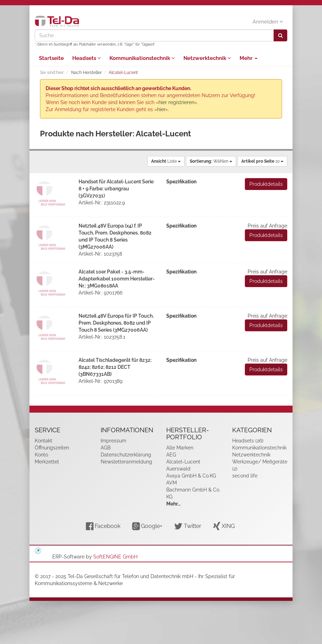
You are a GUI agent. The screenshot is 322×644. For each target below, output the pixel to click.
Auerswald (178, 469)
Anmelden (268, 22)
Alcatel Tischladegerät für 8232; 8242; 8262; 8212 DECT (115, 367)
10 (262, 161)
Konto (41, 455)
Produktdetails (266, 184)
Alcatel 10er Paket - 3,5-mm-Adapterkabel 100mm (117, 279)
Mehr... (173, 504)
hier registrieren (176, 102)
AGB (106, 448)
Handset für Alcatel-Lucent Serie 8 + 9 (116, 189)
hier (161, 109)
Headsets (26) (248, 441)
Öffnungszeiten (52, 448)
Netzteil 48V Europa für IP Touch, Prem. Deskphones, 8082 (116, 323)
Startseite (51, 58)
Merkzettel (47, 462)
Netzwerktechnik (207, 58)
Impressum (113, 441)
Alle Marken (180, 448)
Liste (166, 161)
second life (245, 476)
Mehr (249, 58)
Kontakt (43, 441)
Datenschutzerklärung (126, 455)
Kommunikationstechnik (142, 58)
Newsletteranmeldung (126, 462)
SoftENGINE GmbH (115, 557)
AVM (172, 483)
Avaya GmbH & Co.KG (191, 476)
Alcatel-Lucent (183, 462)
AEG (171, 455)
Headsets (87, 58)
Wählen (211, 161)
